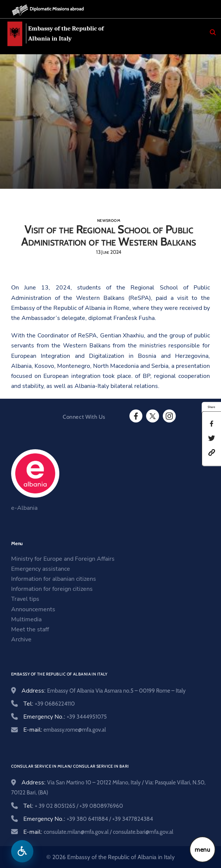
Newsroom (109, 221)
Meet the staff (30, 629)
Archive (21, 639)
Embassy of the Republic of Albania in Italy (66, 33)
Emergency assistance (41, 569)
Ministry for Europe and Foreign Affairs (63, 559)
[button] (212, 452)
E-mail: (65, 730)
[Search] (213, 32)
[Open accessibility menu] (22, 851)
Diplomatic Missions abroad (57, 9)
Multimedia (26, 619)
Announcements (33, 609)
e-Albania (24, 508)
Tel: (49, 704)
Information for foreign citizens (52, 589)
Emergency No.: (65, 717)
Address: (104, 691)
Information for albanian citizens (54, 579)
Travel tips (25, 599)
